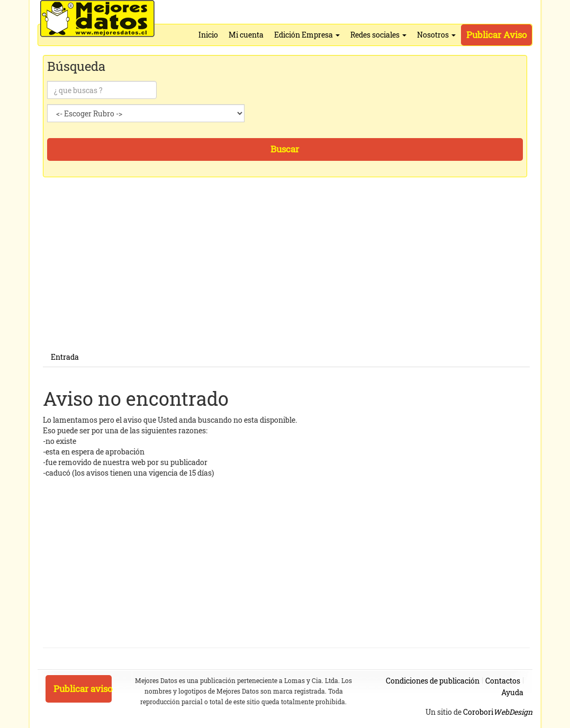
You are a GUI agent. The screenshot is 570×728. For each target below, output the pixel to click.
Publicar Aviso (496, 35)
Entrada (65, 357)
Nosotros (436, 35)
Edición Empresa (307, 35)
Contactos (503, 681)
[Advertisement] (286, 274)
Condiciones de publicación (433, 681)
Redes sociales (378, 35)
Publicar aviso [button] (83, 689)
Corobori (498, 712)
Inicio (208, 35)
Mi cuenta (246, 35)
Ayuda (512, 692)
